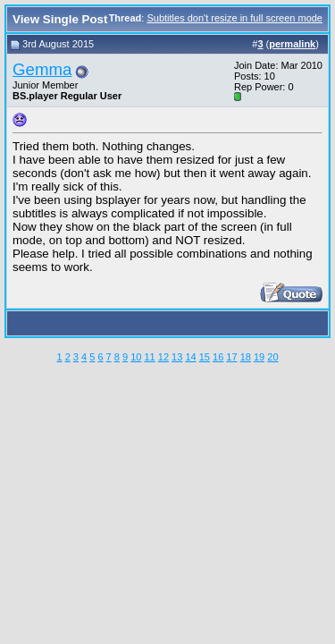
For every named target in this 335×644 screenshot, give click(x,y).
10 (136, 357)
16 (218, 357)
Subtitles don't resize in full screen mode (234, 18)
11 (149, 357)
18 (246, 357)
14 (190, 357)
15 (205, 357)
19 (259, 357)
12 (163, 357)
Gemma (42, 69)
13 (177, 357)
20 (272, 357)
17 (231, 357)
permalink (292, 44)
